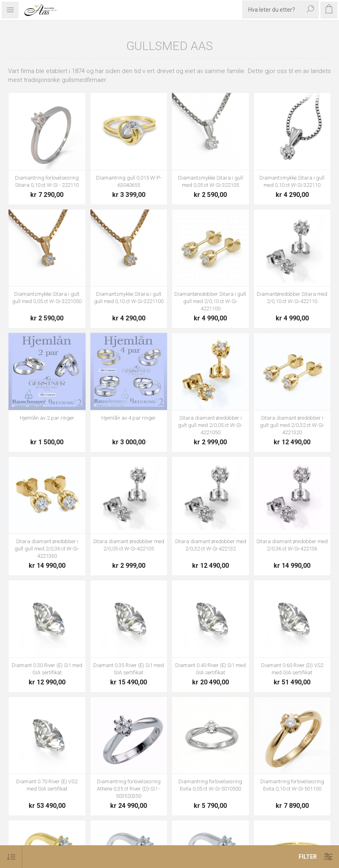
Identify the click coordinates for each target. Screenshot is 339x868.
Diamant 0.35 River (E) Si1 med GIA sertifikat (129, 669)
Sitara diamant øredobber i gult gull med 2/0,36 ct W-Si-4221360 (47, 549)
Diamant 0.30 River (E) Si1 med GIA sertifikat (47, 669)
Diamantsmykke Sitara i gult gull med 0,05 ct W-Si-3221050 (47, 298)
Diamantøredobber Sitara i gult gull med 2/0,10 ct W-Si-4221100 (210, 301)
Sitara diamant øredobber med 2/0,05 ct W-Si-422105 (129, 545)
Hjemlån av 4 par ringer (129, 418)
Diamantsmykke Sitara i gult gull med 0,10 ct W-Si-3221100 (129, 298)
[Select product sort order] (11, 857)
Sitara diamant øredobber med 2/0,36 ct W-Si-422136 (292, 545)
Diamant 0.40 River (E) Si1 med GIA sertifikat (210, 669)
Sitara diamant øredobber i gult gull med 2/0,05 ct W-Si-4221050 (210, 425)
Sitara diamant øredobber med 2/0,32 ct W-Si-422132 (210, 545)
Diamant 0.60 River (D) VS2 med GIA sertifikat (292, 669)
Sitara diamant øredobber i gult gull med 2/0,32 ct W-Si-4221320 (292, 425)
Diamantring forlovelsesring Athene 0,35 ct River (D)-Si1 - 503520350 (129, 789)
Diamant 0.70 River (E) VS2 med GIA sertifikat (47, 785)
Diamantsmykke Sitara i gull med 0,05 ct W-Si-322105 (210, 181)
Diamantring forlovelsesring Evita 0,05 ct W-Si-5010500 (210, 785)
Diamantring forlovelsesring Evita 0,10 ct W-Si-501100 (292, 785)
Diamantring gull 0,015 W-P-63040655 (129, 181)
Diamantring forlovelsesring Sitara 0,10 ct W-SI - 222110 (47, 181)
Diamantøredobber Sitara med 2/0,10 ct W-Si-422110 (292, 298)
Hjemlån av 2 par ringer (47, 418)
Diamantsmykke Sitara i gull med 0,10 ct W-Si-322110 (292, 181)
